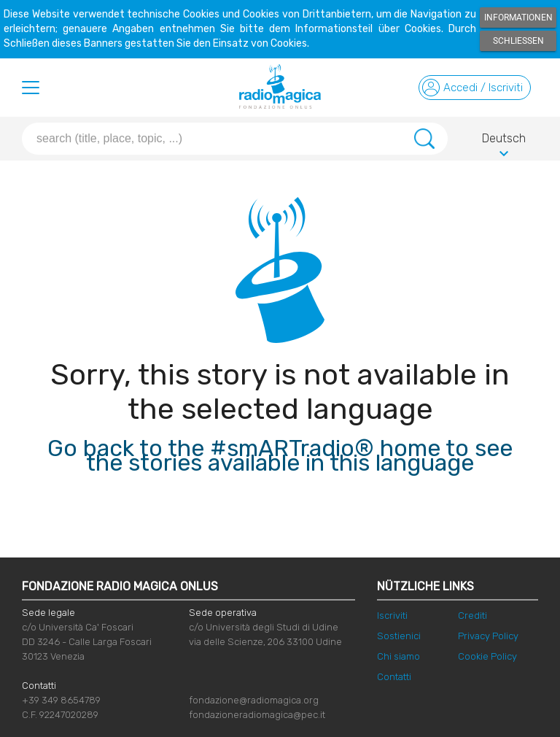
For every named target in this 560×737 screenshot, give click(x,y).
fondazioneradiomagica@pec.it (257, 715)
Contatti (394, 677)
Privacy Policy (488, 636)
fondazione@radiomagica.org (254, 700)
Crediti (472, 616)
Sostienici (399, 636)
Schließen (518, 41)
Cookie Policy (487, 656)
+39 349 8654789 (61, 700)
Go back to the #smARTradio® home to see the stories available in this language (280, 455)
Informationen (518, 18)
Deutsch (504, 141)
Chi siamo (398, 656)
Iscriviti (392, 616)
